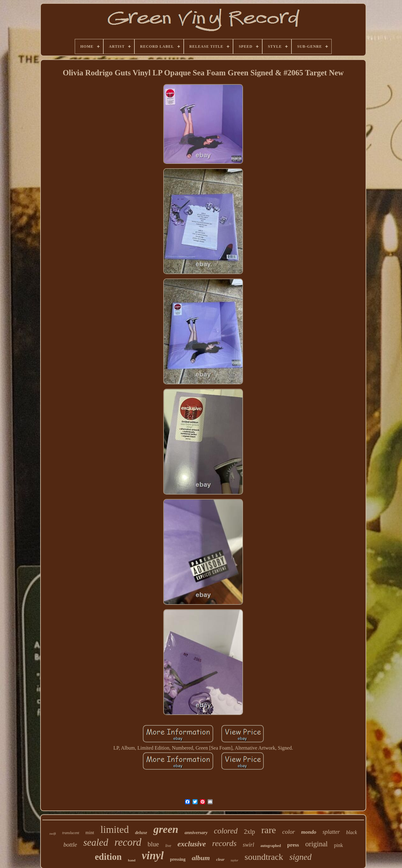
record (128, 842)
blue (153, 844)
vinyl (153, 856)
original (317, 844)
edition (108, 857)
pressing (178, 859)
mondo (309, 832)
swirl (248, 845)
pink (339, 845)
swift (53, 833)
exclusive (192, 844)
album (201, 858)
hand (132, 860)
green (166, 829)
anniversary (196, 833)
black (352, 832)
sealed (96, 842)
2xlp (250, 832)
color (289, 832)
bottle (70, 845)
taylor (235, 860)
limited (115, 829)
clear (220, 859)
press (293, 845)
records (225, 843)
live (168, 846)
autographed (271, 846)
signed (301, 857)
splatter (331, 832)
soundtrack (264, 857)
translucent (71, 833)
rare (269, 830)
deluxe (141, 833)
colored (226, 831)
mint (90, 833)
